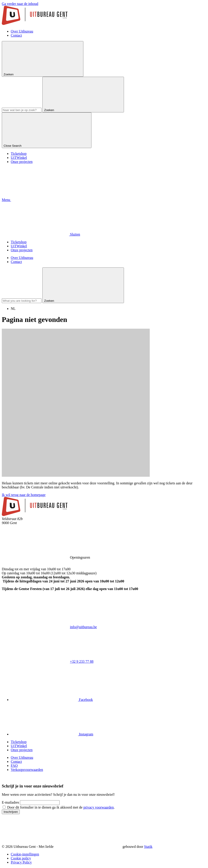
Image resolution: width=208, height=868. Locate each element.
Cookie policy (21, 858)
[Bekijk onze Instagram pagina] (52, 734)
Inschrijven (11, 812)
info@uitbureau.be (83, 627)
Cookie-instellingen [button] (25, 854)
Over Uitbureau (22, 31)
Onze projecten (22, 162)
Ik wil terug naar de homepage (24, 495)
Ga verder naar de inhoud (20, 4)
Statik (148, 847)
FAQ (14, 766)
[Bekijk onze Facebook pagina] (52, 700)
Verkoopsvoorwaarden (27, 770)
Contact (16, 35)
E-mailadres (10, 802)
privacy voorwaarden (99, 807)
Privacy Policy (21, 862)
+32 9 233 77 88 (82, 661)
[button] (40, 200)
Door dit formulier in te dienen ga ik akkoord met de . (61, 807)
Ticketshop (19, 154)
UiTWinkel (19, 158)
